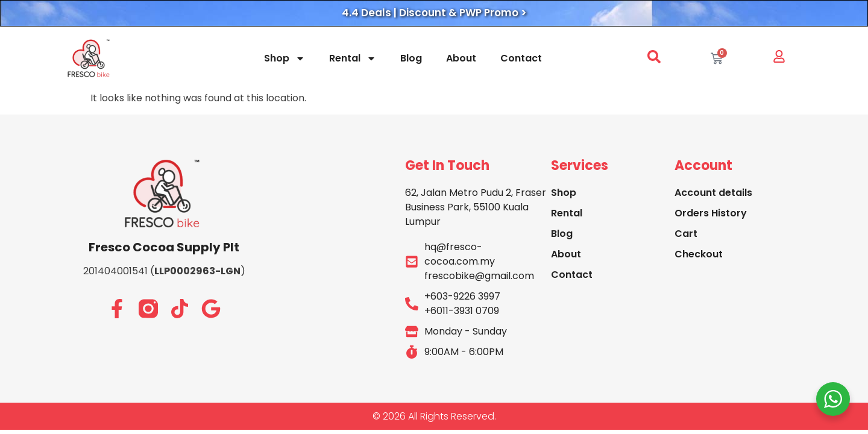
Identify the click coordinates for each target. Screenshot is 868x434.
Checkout (699, 254)
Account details (713, 193)
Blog (411, 58)
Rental (353, 58)
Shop (285, 58)
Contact (521, 58)
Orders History (711, 213)
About (461, 58)
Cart (686, 234)
